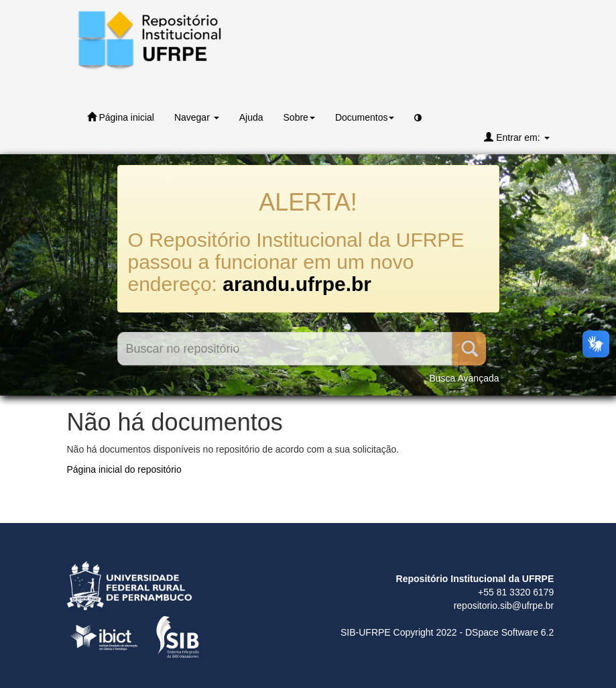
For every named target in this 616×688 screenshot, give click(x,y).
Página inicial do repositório (124, 469)
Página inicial (121, 117)
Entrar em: (516, 137)
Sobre (299, 117)
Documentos (365, 117)
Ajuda (251, 117)
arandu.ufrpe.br (297, 284)
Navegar (197, 117)
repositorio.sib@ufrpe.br (504, 606)
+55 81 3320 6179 (516, 592)
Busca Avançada (464, 378)
